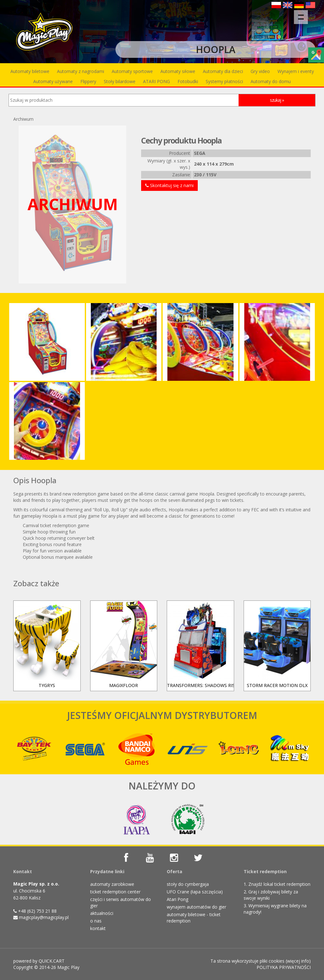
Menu (303, 14)
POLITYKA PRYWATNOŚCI (284, 967)
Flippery (88, 81)
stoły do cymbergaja (188, 884)
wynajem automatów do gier (196, 907)
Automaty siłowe (178, 71)
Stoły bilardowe (120, 81)
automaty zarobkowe (112, 884)
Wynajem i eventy (296, 71)
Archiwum (23, 119)
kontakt (98, 928)
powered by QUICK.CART (39, 961)
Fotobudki (188, 81)
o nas (96, 921)
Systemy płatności (224, 81)
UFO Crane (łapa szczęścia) (195, 892)
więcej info (298, 961)
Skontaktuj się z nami (169, 185)
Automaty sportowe (132, 71)
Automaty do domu (271, 81)
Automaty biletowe (30, 71)
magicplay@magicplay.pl (44, 917)
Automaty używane (53, 81)
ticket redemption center (115, 892)
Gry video (260, 71)
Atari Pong (178, 899)
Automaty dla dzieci (223, 71)
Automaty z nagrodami (81, 71)
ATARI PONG (156, 81)
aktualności (102, 913)
